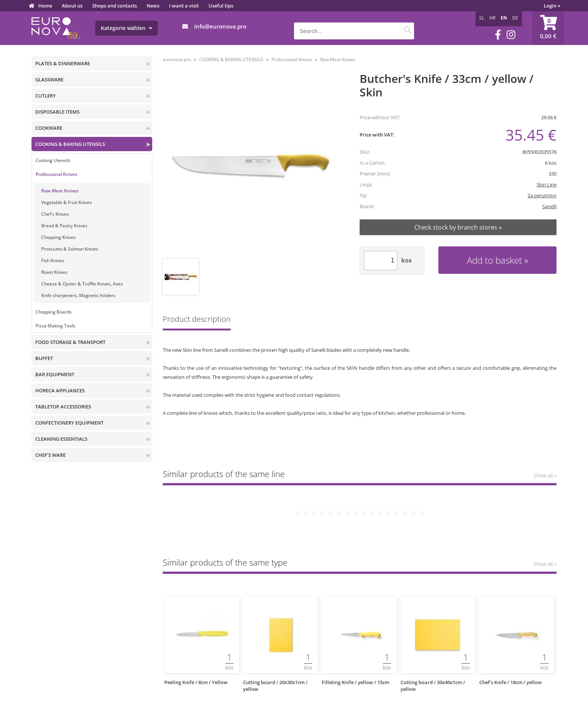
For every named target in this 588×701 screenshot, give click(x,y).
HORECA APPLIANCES (60, 390)
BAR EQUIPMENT (55, 374)
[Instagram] (511, 35)
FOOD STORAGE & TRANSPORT (70, 342)
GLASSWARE (49, 80)
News (153, 6)
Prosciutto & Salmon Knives (70, 249)
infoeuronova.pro (220, 26)
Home (45, 6)
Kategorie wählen (127, 28)
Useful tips (221, 6)
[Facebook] (498, 35)
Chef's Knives (55, 214)
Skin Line (547, 185)
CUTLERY (46, 96)
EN (504, 18)
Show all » (545, 475)
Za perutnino (542, 195)
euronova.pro (177, 59)
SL (482, 18)
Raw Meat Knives (60, 191)
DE (515, 18)
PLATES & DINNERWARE (63, 63)
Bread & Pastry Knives (64, 226)
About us (72, 6)
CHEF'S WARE (50, 455)
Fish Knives (53, 260)
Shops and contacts (115, 6)
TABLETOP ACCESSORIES (63, 407)
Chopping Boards (54, 312)
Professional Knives (56, 174)
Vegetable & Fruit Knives (67, 202)
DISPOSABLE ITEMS (57, 112)
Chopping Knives (58, 237)
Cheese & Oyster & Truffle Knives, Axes (82, 284)
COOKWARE (49, 128)
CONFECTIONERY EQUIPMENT (69, 423)
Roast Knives (54, 272)
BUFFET (44, 358)
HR (492, 18)
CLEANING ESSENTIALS (61, 439)
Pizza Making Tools (55, 326)
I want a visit (184, 6)
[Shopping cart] (548, 28)
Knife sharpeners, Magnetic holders (78, 295)
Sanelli (549, 206)
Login (552, 6)
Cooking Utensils (53, 160)
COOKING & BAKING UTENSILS (70, 144)
